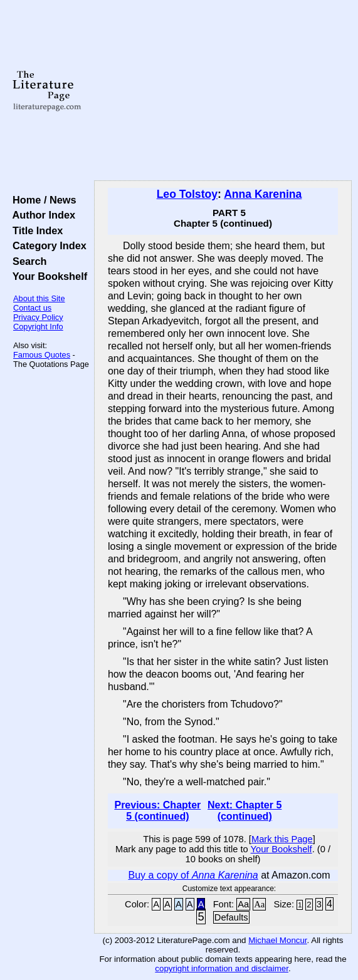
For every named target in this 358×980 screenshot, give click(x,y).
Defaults (231, 917)
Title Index (35, 230)
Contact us (32, 308)
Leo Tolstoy (187, 194)
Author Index (41, 215)
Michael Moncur (277, 940)
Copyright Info (38, 327)
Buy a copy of (193, 875)
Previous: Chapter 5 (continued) (157, 811)
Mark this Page (282, 839)
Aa (243, 904)
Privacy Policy (38, 317)
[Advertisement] (223, 91)
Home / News (42, 200)
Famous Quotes (42, 355)
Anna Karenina (263, 194)
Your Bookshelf (47, 276)
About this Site (39, 298)
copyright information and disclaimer (222, 968)
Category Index (47, 245)
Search (27, 261)
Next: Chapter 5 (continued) (245, 811)
